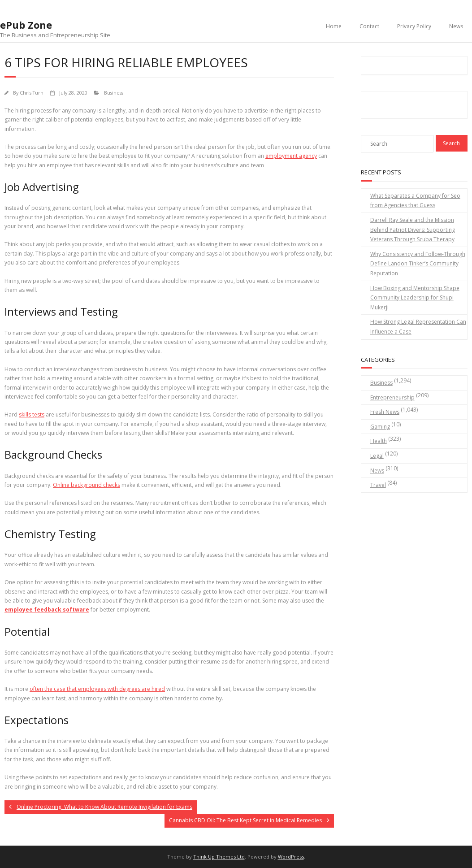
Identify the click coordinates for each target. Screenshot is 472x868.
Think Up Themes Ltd (219, 857)
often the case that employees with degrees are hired (97, 689)
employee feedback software (47, 610)
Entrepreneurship (392, 397)
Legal (377, 456)
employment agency (291, 156)
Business (114, 93)
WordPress (291, 857)
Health (379, 441)
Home (334, 26)
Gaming (380, 427)
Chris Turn (32, 93)
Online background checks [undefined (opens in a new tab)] (87, 485)
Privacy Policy (414, 26)
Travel (378, 485)
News (456, 26)
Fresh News (385, 412)
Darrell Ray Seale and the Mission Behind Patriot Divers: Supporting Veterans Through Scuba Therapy (413, 230)
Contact (369, 26)
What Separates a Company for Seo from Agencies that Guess (415, 201)
